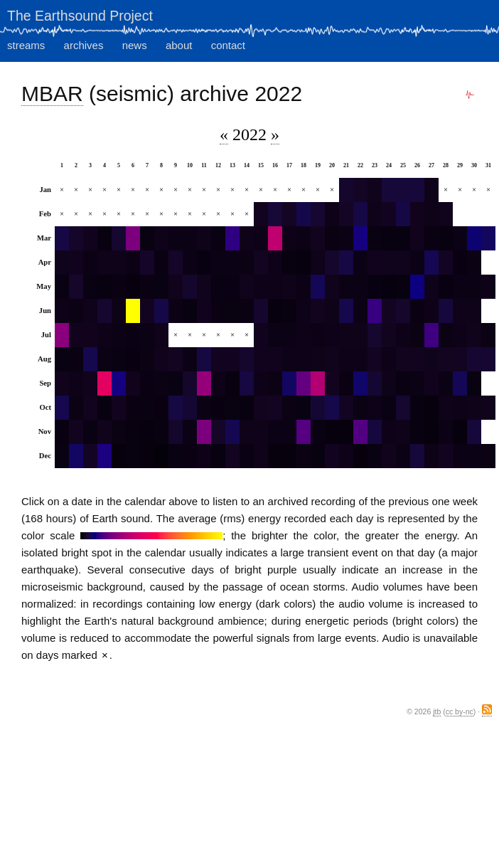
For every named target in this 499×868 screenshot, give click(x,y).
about (179, 45)
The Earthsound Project (80, 16)
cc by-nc (460, 711)
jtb (437, 711)
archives (84, 45)
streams (26, 45)
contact (228, 45)
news (135, 45)
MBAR (52, 94)
